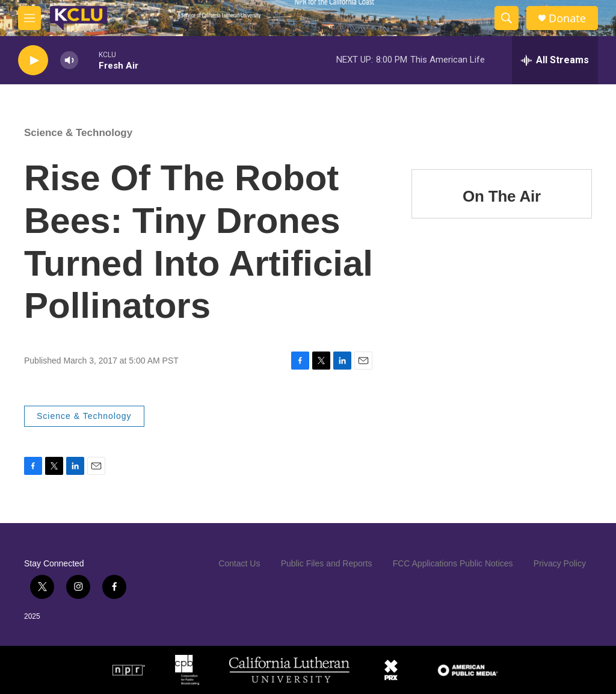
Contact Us (239, 563)
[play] (33, 60)
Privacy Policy (560, 563)
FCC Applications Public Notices (453, 563)
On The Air (502, 196)
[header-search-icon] (507, 18)
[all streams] (555, 60)
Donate (567, 18)
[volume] (69, 60)
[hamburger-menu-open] (29, 18)
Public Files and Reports (327, 563)
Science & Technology (78, 133)
